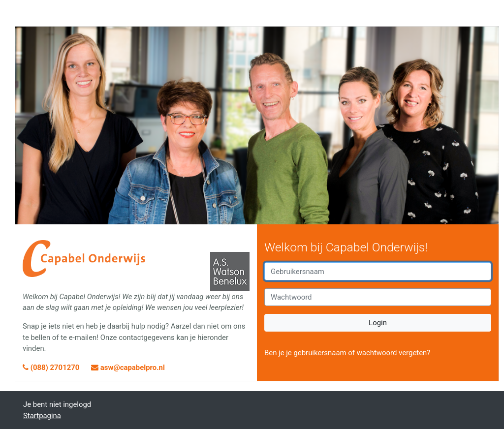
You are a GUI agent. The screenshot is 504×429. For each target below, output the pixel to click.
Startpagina (42, 416)
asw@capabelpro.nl (128, 368)
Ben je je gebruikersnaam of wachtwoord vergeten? (347, 353)
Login (378, 323)
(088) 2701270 (52, 368)
